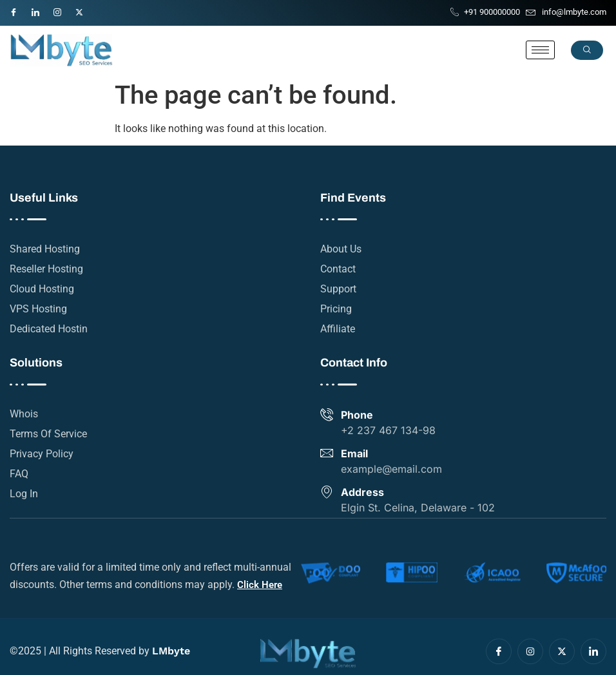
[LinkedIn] (41, 10)
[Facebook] (19, 10)
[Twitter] (85, 10)
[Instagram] (63, 10)
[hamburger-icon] (540, 50)
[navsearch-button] (587, 50)
